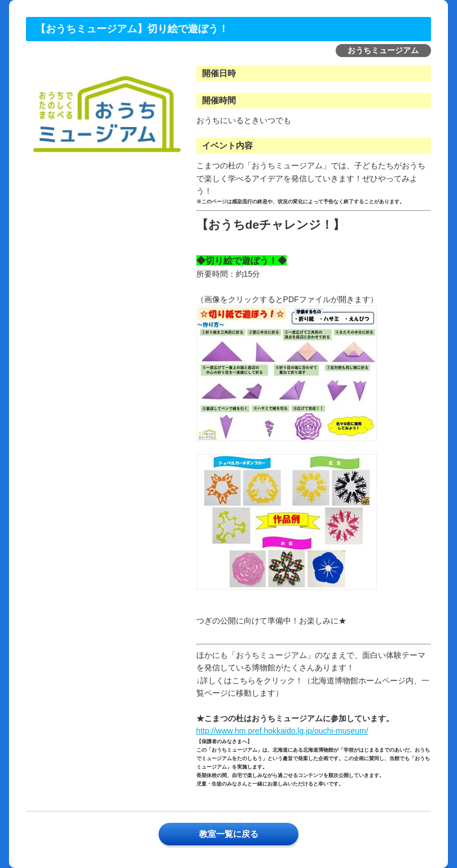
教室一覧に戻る (229, 834)
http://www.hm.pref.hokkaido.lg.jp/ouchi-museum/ (282, 731)
